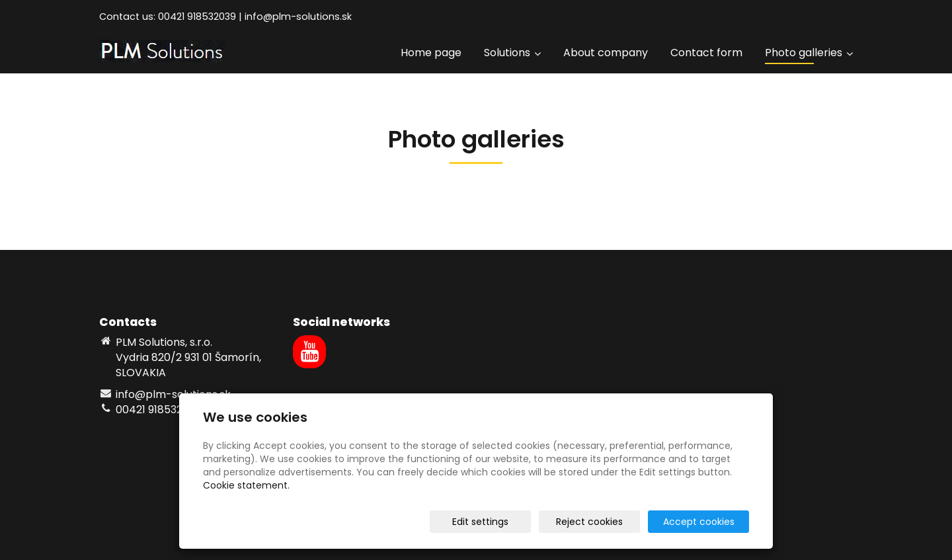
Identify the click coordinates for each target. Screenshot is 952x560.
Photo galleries (809, 53)
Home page (431, 53)
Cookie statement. (246, 485)
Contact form (706, 53)
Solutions (512, 53)
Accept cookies (699, 522)
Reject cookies (589, 522)
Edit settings (480, 522)
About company (606, 53)
